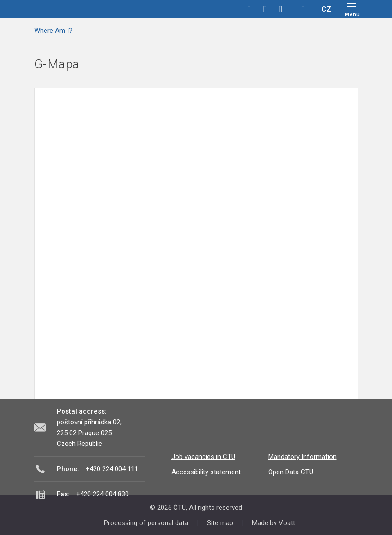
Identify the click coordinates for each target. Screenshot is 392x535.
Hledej (303, 9)
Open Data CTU (291, 472)
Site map (220, 523)
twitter (265, 9)
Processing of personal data (146, 523)
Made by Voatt (274, 523)
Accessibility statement (206, 472)
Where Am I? (53, 31)
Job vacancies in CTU (203, 457)
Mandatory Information (302, 457)
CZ (326, 9)
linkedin (281, 9)
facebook (249, 9)
